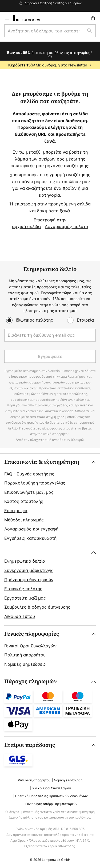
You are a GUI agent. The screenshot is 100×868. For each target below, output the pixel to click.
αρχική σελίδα (26, 226)
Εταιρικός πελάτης (23, 589)
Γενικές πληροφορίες (32, 634)
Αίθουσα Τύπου (20, 616)
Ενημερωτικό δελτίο (25, 561)
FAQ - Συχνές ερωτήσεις (29, 474)
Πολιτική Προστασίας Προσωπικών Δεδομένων (51, 796)
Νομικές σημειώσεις (25, 664)
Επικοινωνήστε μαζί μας (29, 492)
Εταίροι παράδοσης (30, 745)
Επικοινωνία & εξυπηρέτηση (42, 462)
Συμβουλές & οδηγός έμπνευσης (37, 607)
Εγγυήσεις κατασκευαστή (30, 538)
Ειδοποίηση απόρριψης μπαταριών (51, 804)
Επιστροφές (16, 511)
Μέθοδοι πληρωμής (24, 520)
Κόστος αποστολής (24, 501)
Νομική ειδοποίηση (68, 780)
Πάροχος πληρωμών (31, 682)
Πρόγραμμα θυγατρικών (29, 580)
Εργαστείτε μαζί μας (25, 598)
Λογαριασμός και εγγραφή (31, 529)
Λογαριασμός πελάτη (66, 226)
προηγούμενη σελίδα (69, 204)
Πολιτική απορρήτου (25, 655)
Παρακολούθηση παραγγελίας (35, 483)
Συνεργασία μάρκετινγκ (29, 570)
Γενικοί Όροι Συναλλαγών (30, 646)
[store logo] (30, 18)
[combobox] (50, 31)
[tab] (50, 500)
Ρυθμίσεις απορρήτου (34, 780)
